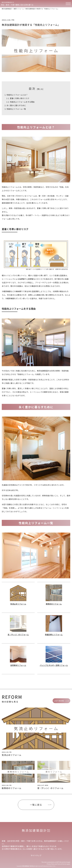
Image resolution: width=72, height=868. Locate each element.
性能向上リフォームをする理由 (20, 102)
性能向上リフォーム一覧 (15, 109)
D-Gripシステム (52, 866)
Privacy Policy (51, 864)
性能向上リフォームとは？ (16, 95)
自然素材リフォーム (18, 665)
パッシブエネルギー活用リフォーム (54, 665)
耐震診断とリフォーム (54, 634)
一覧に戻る (36, 805)
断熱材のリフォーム (54, 604)
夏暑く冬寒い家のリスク (18, 98)
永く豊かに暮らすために (15, 105)
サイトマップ (36, 855)
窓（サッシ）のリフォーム (18, 634)
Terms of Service (62, 864)
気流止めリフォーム (18, 604)
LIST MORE (59, 701)
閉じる (40, 89)
